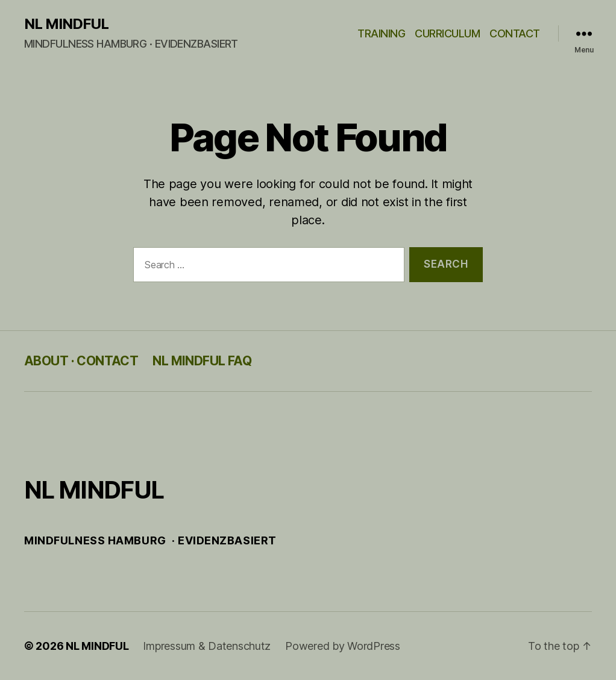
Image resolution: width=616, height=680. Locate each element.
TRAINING (381, 33)
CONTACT (515, 33)
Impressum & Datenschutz (207, 646)
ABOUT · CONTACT (81, 361)
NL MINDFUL (66, 24)
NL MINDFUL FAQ (202, 361)
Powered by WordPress (343, 646)
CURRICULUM (447, 33)
